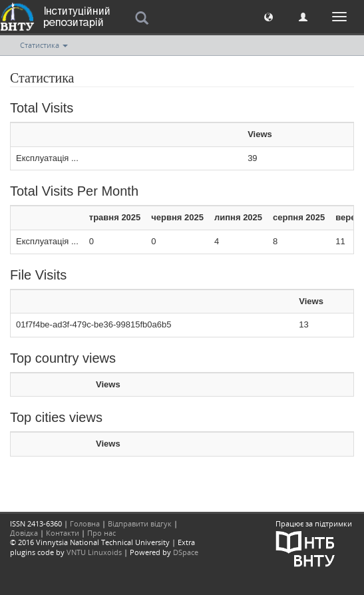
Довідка (24, 533)
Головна (85, 523)
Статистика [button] (44, 45)
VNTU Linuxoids (94, 552)
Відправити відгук (140, 523)
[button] (269, 16)
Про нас (101, 533)
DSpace (186, 552)
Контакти (63, 533)
